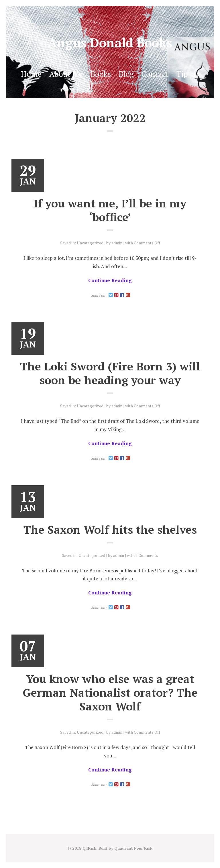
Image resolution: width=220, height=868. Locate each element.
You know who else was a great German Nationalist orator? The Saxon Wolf (110, 692)
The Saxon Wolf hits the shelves (110, 529)
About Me (66, 74)
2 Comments (147, 555)
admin (117, 243)
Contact (155, 74)
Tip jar (188, 74)
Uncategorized (90, 243)
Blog (126, 74)
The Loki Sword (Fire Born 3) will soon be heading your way (110, 373)
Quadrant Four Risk (133, 848)
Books (101, 74)
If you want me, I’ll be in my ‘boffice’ (110, 210)
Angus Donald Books (110, 43)
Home (31, 74)
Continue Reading (110, 280)
